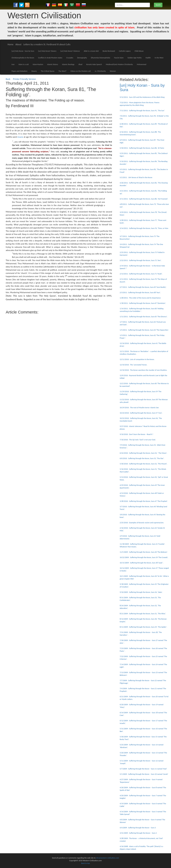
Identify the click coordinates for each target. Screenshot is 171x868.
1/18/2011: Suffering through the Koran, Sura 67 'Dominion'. (143, 303)
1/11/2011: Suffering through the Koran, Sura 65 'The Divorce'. (144, 317)
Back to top (85, 863)
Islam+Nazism (38, 64)
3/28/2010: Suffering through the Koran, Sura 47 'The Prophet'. (144, 501)
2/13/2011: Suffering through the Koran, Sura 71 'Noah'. (141, 274)
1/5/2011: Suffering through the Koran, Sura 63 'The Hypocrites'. (144, 330)
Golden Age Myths (135, 58)
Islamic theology (68, 64)
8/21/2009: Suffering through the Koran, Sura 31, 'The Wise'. (143, 614)
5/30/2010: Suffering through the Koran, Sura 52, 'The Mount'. (144, 464)
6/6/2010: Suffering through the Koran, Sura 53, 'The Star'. (142, 458)
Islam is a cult (24, 64)
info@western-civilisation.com (108, 858)
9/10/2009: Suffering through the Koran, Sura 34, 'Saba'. (141, 592)
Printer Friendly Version (25, 79)
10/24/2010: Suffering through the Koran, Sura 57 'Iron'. (141, 413)
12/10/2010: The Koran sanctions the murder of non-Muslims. (143, 370)
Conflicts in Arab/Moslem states (50, 58)
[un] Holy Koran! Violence (70, 51)
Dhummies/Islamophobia (101, 58)
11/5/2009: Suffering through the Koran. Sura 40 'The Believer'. (144, 552)
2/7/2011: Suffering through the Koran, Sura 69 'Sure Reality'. (143, 287)
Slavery (34, 71)
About (18, 44)
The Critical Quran (48, 71)
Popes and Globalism (19, 71)
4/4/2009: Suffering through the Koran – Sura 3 (138, 828)
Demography (82, 58)
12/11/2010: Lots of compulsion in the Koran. (137, 359)
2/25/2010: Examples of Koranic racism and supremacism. (142, 523)
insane (20, 137)
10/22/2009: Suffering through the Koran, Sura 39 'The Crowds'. (144, 557)
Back (8, 79)
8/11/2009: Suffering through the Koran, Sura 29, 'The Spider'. (143, 627)
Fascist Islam (119, 58)
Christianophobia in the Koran (23, 58)
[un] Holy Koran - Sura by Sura (23, 51)
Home (10, 44)
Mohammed (141, 64)
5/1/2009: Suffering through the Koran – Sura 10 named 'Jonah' (144, 774)
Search (158, 5)
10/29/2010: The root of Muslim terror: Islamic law (139, 408)
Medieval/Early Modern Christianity (119, 64)
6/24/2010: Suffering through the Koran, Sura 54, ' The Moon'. (143, 453)
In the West (159, 58)
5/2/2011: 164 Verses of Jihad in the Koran (136, 177)
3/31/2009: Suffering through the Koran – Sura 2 (138, 833)
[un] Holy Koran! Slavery (47, 51)
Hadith (148, 58)
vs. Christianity (100, 71)
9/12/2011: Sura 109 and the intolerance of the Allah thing (142, 97)
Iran (13, 64)
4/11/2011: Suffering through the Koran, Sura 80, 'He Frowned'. (144, 199)
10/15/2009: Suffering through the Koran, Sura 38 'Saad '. (142, 563)
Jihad (80, 64)
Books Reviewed (109, 51)
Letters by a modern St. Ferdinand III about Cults (47, 44)
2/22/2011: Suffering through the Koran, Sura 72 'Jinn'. (141, 260)
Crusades (70, 58)
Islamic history (53, 64)
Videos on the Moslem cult (81, 71)
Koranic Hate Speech (94, 64)
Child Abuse (139, 51)
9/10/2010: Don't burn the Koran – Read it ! (136, 434)
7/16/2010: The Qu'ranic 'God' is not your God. (138, 440)
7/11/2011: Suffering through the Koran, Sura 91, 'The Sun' (142, 111)
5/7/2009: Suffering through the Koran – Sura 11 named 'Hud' (143, 769)
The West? (62, 71)
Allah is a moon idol (91, 51)
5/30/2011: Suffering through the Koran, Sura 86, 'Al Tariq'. (142, 148)
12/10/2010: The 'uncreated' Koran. (133, 365)
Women (113, 71)
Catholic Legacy (125, 51)
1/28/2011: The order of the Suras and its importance (140, 298)
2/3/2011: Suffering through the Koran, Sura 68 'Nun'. (140, 293)
